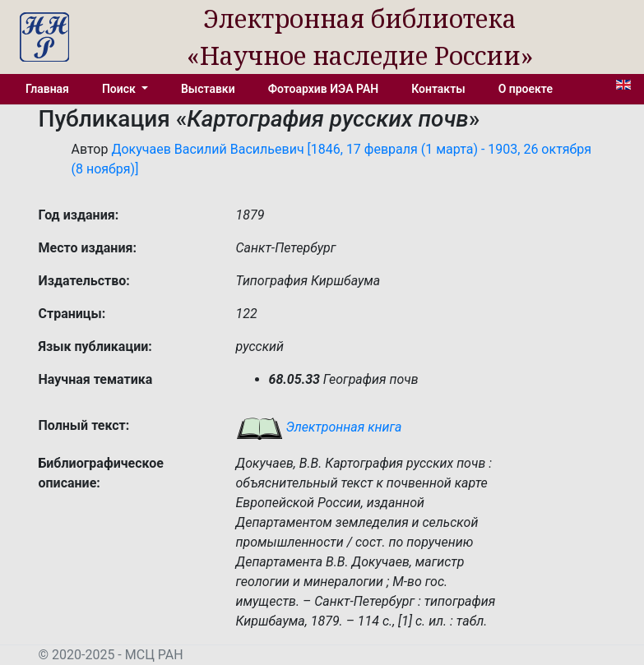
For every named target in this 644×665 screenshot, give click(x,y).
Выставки (208, 89)
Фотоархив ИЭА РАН (324, 89)
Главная (47, 89)
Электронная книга (319, 427)
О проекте (526, 89)
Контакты (438, 89)
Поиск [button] (120, 89)
